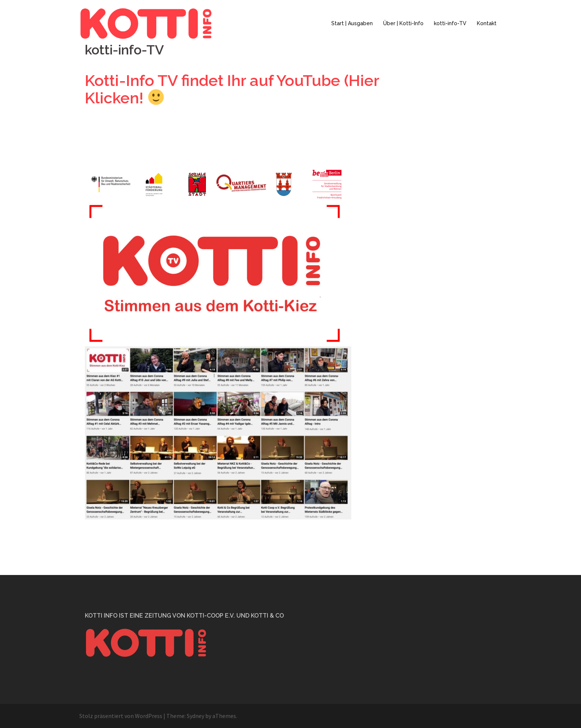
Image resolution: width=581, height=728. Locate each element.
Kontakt (487, 23)
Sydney (195, 716)
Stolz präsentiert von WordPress (121, 716)
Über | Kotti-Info (403, 23)
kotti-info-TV (450, 23)
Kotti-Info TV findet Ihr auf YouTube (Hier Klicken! (232, 89)
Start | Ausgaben (352, 23)
